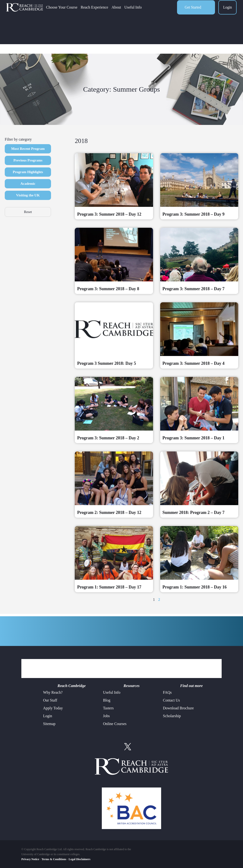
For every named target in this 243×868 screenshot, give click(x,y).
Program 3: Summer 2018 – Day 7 (194, 289)
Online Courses (115, 724)
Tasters (108, 708)
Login (227, 13)
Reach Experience (107, 13)
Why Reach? (53, 692)
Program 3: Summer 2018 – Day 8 (108, 289)
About (128, 13)
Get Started (193, 13)
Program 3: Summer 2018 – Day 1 (194, 438)
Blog (107, 700)
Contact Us (171, 700)
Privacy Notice (30, 859)
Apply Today (53, 708)
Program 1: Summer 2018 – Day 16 (195, 587)
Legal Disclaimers (79, 859)
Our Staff (50, 700)
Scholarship (172, 716)
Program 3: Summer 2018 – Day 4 (194, 363)
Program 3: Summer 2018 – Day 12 (109, 214)
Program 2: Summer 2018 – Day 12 (109, 512)
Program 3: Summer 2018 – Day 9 (194, 214)
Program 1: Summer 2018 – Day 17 (109, 587)
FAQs (167, 692)
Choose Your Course (74, 13)
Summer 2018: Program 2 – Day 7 (194, 512)
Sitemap (49, 724)
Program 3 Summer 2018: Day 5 (107, 363)
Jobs (106, 716)
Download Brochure (178, 708)
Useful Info (145, 13)
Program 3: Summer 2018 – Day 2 (108, 438)
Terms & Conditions (54, 859)
